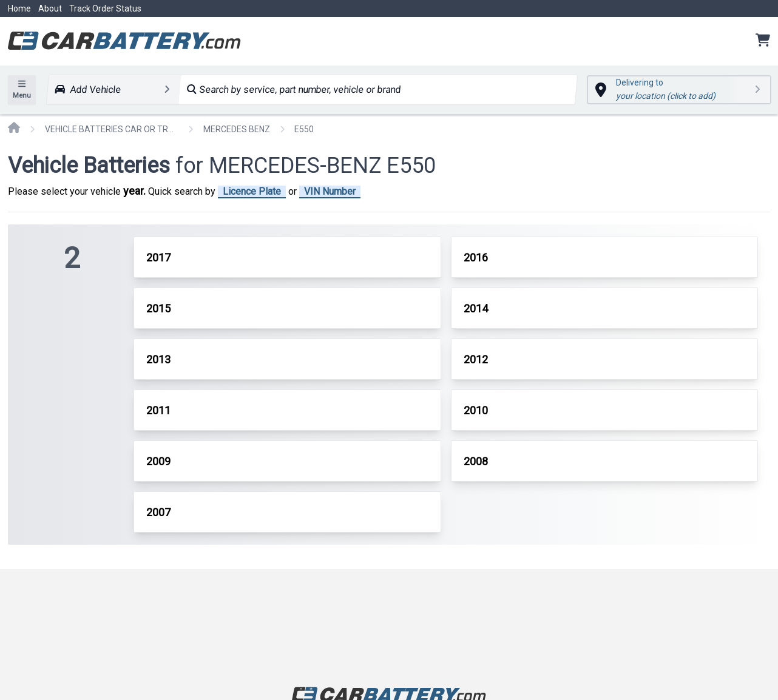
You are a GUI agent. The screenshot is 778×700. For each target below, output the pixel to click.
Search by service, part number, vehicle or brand (294, 89)
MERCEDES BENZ (237, 129)
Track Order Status (105, 8)
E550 (304, 129)
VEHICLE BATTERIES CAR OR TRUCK (112, 129)
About (50, 8)
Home (19, 8)
